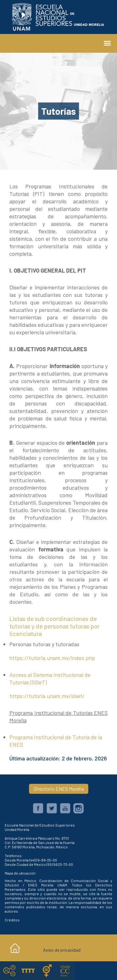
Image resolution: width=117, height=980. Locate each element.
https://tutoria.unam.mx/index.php (52, 658)
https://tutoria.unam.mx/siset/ (47, 696)
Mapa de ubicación (20, 873)
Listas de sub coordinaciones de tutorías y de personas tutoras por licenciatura (54, 626)
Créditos (12, 920)
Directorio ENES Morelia (59, 789)
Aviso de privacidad (62, 950)
